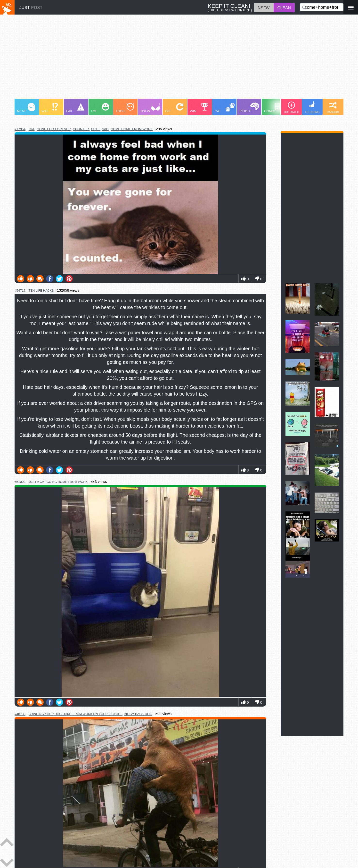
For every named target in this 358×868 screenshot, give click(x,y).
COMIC (274, 108)
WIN (199, 108)
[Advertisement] (160, 59)
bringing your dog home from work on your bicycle (75, 714)
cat (32, 129)
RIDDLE (249, 108)
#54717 (20, 291)
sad (105, 129)
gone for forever (54, 129)
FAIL (75, 108)
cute (95, 129)
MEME (26, 108)
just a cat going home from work (58, 482)
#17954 (20, 129)
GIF (174, 108)
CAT (225, 108)
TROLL (125, 108)
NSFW (150, 108)
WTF (50, 108)
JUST (31, 8)
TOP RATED (291, 108)
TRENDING (312, 107)
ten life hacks (41, 291)
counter (81, 129)
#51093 (20, 482)
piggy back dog (138, 714)
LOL (100, 108)
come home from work (132, 129)
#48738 (20, 714)
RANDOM (333, 108)
